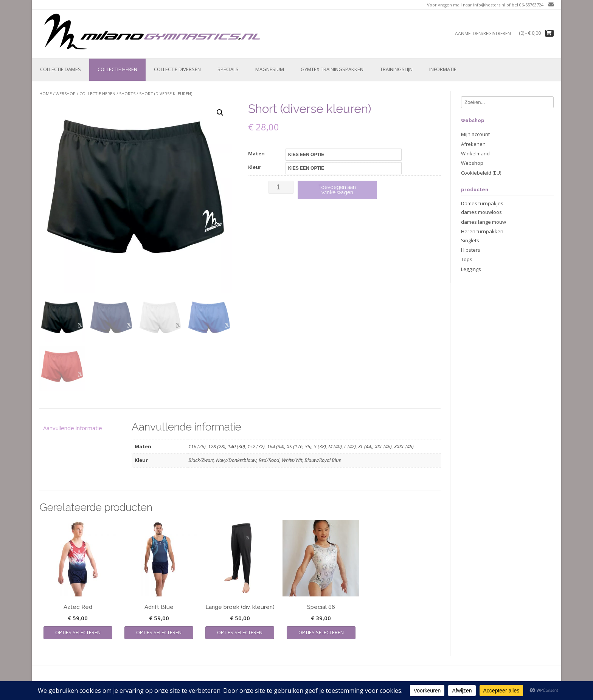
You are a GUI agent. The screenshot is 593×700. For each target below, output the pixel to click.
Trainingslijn (396, 69)
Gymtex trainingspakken (332, 69)
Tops (467, 259)
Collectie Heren (117, 69)
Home (46, 94)
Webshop (66, 94)
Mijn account (475, 134)
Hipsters (471, 250)
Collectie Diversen (177, 69)
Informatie (443, 69)
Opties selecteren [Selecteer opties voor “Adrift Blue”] (159, 632)
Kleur (255, 167)
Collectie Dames (61, 69)
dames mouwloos (481, 212)
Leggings (471, 269)
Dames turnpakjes (482, 203)
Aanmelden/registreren (483, 33)
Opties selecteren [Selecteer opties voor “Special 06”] (321, 632)
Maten (256, 153)
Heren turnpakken (482, 231)
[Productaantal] (281, 187)
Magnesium (270, 69)
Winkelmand (475, 153)
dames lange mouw (484, 222)
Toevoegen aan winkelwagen (337, 190)
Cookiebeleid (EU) (481, 173)
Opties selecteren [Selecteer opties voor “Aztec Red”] (78, 632)
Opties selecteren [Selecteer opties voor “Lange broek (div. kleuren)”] (240, 632)
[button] (220, 113)
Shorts (127, 94)
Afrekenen (473, 144)
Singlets (470, 240)
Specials (228, 69)
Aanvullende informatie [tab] (73, 428)
